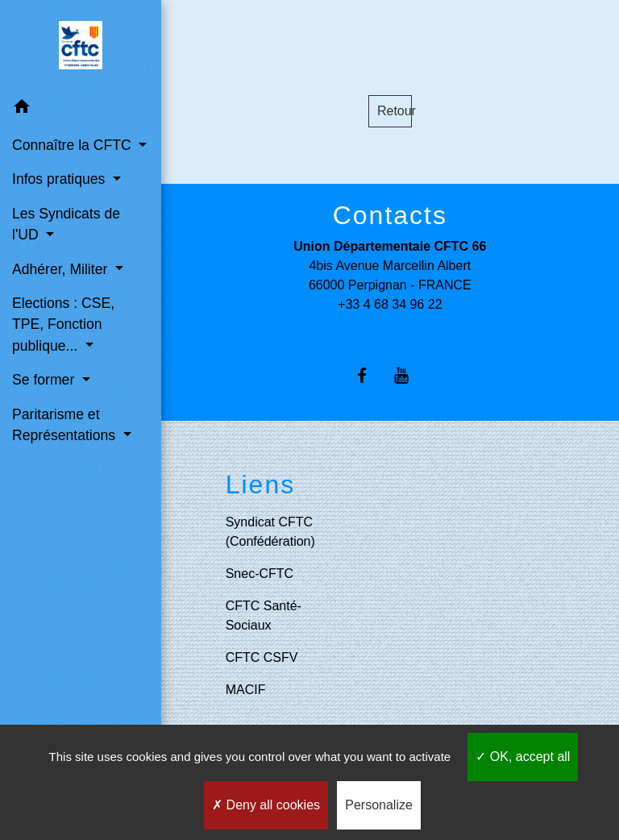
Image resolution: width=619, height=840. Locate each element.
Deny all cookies (266, 805)
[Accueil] (81, 45)
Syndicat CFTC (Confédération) (270, 532)
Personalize (379, 805)
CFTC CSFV (262, 657)
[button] (81, 109)
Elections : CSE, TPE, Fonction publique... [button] (63, 324)
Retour (395, 111)
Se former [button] (45, 380)
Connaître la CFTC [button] (74, 145)
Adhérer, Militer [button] (62, 269)
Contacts (390, 215)
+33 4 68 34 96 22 (390, 304)
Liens (261, 484)
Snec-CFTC (260, 574)
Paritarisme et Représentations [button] (66, 425)
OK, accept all (523, 757)
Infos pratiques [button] (60, 179)
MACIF (246, 690)
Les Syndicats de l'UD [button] (66, 224)
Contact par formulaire (390, 330)
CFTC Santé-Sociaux (264, 615)
